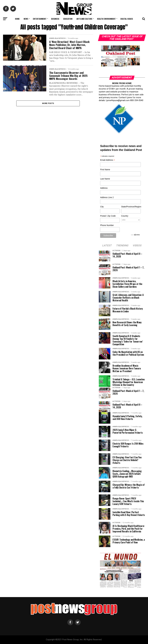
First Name (105, 170)
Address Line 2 (107, 197)
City (102, 207)
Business (55, 19)
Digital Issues (127, 19)
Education (68, 19)
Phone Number (107, 225)
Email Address (107, 160)
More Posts (48, 110)
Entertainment (40, 19)
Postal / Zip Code (108, 216)
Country (125, 216)
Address (104, 188)
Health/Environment (106, 19)
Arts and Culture (84, 19)
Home (17, 19)
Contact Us (74, 26)
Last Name (105, 179)
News (26, 19)
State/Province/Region (131, 207)
